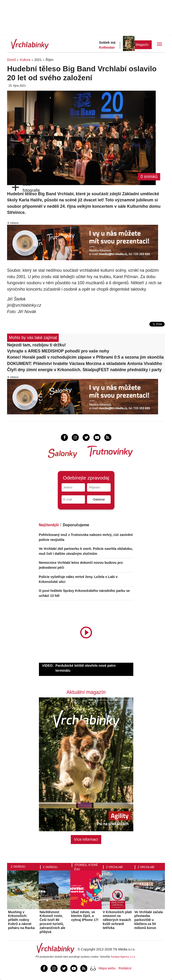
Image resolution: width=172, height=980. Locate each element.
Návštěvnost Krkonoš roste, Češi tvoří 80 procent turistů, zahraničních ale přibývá (52, 922)
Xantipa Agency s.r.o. (123, 957)
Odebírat (99, 499)
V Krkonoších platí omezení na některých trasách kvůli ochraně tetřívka (117, 920)
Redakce (125, 968)
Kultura (25, 60)
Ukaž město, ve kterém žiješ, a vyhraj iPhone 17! (85, 916)
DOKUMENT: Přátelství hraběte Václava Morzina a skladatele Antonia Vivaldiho (85, 364)
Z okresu (18, 867)
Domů (11, 60)
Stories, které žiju (86, 867)
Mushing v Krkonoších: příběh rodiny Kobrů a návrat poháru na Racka (21, 920)
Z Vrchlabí (114, 867)
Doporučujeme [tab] (76, 525)
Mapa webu (107, 968)
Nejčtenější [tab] (49, 525)
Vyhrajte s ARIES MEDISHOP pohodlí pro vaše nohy (58, 351)
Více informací (86, 839)
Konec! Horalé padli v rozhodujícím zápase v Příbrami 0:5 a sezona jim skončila (85, 357)
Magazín (142, 45)
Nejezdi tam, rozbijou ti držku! (36, 345)
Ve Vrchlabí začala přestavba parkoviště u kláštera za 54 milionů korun (149, 920)
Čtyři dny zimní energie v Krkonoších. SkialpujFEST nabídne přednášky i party (84, 370)
